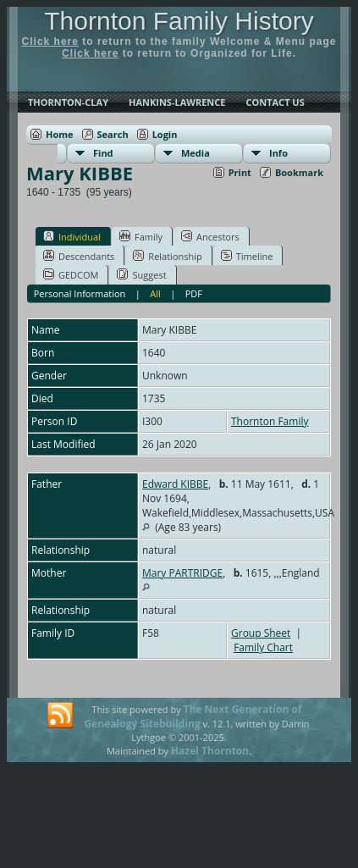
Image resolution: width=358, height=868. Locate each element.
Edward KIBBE (175, 484)
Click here (50, 41)
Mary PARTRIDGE (182, 573)
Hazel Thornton (210, 751)
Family (141, 236)
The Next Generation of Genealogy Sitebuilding (193, 716)
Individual (72, 236)
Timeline (247, 256)
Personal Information (80, 293)
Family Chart (263, 647)
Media (196, 153)
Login (165, 134)
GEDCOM (71, 274)
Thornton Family (270, 421)
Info (278, 153)
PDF (194, 293)
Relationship (167, 256)
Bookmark (299, 172)
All (155, 293)
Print (240, 172)
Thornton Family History (179, 21)
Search (113, 134)
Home (60, 134)
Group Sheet (261, 633)
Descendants (79, 256)
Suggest (141, 274)
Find (103, 153)
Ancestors (210, 236)
